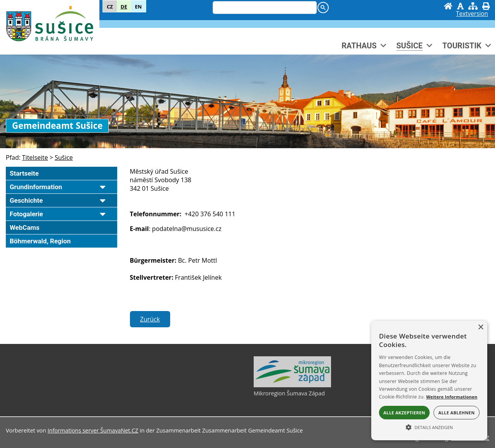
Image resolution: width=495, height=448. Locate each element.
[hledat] (264, 8)
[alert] (429, 380)
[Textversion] (472, 14)
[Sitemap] (473, 6)
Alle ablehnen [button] (456, 413)
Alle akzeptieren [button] (404, 413)
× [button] (480, 327)
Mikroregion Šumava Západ (289, 393)
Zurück (150, 319)
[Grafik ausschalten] (460, 6)
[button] (429, 427)
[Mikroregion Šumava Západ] (292, 385)
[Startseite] (448, 6)
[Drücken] (486, 6)
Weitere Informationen (452, 397)
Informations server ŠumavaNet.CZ (93, 430)
